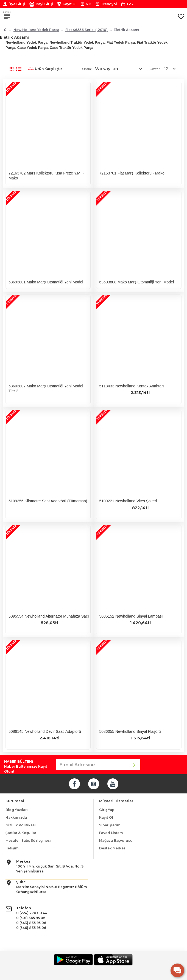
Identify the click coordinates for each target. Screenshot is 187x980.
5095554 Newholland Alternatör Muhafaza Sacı (49, 616)
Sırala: (87, 69)
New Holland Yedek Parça (36, 30)
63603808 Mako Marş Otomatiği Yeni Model (136, 282)
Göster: (155, 69)
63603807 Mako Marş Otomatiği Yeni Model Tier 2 (46, 388)
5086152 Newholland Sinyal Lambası (131, 616)
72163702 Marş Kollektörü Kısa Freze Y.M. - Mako (46, 176)
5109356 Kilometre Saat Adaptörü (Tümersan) (48, 501)
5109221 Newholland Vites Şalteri (128, 501)
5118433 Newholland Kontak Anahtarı (131, 386)
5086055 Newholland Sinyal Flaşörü (130, 731)
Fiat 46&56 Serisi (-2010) (86, 30)
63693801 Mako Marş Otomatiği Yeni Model (46, 282)
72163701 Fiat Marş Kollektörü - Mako (132, 173)
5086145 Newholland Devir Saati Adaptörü (45, 731)
